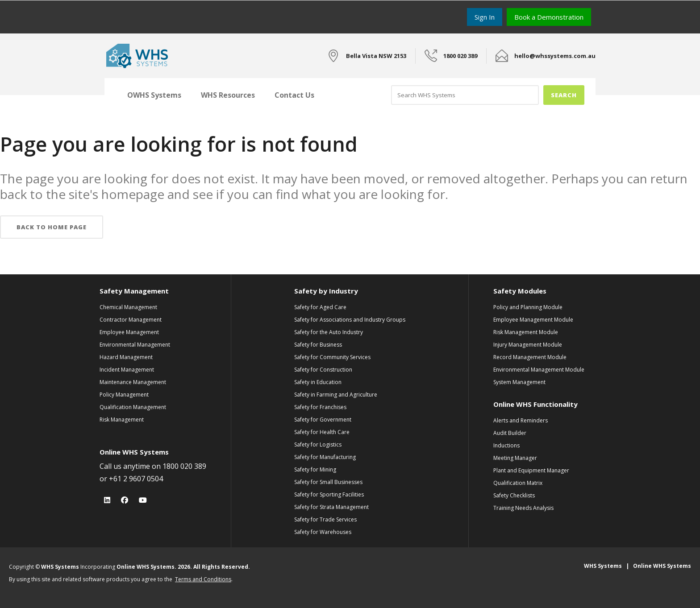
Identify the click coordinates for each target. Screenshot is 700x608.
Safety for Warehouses (323, 532)
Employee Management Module (533, 320)
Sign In (485, 17)
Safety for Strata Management (331, 507)
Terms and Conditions (203, 579)
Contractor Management (131, 320)
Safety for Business (318, 345)
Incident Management (127, 370)
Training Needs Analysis (523, 508)
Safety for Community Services (332, 357)
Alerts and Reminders (521, 420)
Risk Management (122, 420)
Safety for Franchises (320, 407)
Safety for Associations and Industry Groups (350, 320)
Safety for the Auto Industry (329, 332)
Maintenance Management (133, 382)
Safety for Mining (315, 469)
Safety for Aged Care (320, 307)
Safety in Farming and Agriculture (336, 395)
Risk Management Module (526, 332)
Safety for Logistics (318, 445)
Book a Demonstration (549, 17)
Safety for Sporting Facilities (329, 494)
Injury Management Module (528, 345)
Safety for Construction (323, 370)
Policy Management (124, 395)
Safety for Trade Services (325, 519)
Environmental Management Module (539, 370)
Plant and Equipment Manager (531, 470)
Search (564, 95)
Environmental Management (135, 345)
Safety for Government (323, 420)
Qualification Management (133, 407)
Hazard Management (126, 357)
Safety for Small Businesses (328, 482)
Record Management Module (530, 357)
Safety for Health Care (322, 432)
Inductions (506, 445)
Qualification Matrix (518, 483)
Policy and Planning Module (528, 307)
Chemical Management (128, 307)
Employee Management (129, 332)
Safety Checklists (514, 495)
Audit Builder (510, 433)
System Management (519, 382)
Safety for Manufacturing (325, 457)
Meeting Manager (515, 458)
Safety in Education (318, 382)
